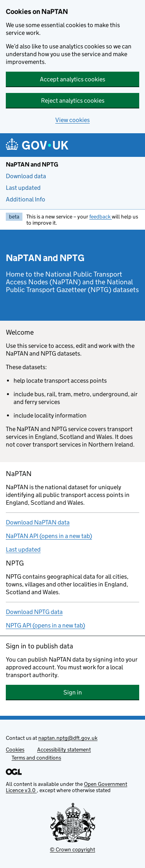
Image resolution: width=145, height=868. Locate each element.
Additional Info (26, 199)
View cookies (72, 120)
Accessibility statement (64, 749)
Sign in (101, 692)
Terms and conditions (36, 758)
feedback (101, 217)
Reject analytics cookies (73, 101)
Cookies (15, 749)
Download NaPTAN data (38, 522)
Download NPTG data (34, 612)
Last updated (23, 188)
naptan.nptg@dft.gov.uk (68, 738)
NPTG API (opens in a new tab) (45, 625)
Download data (26, 176)
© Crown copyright (72, 849)
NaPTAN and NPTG (32, 164)
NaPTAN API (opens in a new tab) (49, 536)
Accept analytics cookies (72, 79)
